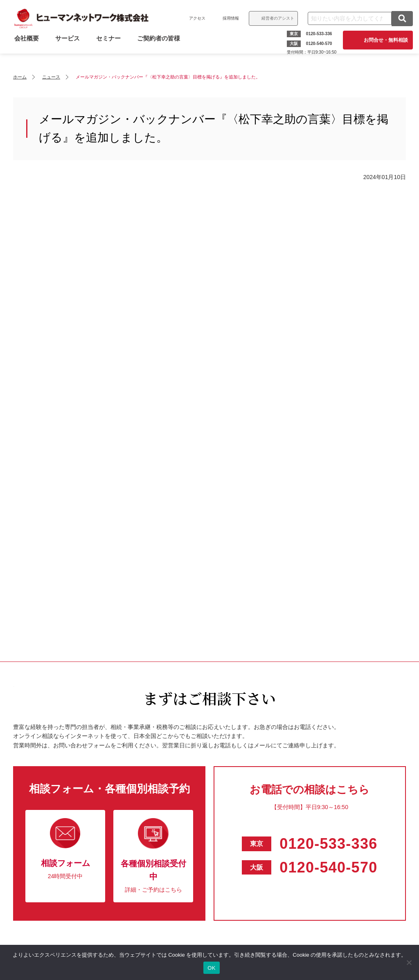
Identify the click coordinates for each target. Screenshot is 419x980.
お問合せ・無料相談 (384, 40)
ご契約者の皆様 (161, 46)
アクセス (195, 18)
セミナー (110, 46)
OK (211, 968)
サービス (70, 46)
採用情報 (229, 18)
